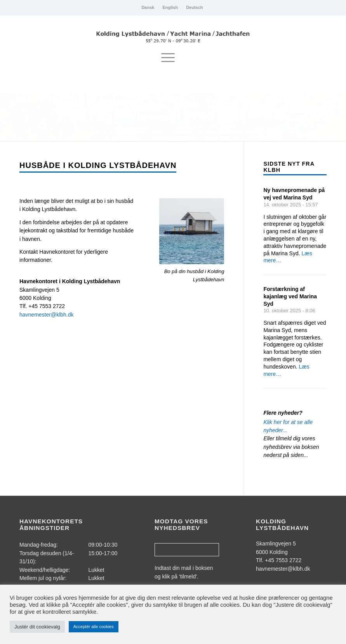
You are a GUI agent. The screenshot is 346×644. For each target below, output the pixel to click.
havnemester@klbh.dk (47, 315)
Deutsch (194, 7)
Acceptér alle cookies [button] (94, 627)
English (170, 7)
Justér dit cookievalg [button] (37, 627)
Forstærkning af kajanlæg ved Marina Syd (290, 296)
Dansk (148, 7)
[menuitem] (148, 7)
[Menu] (168, 58)
